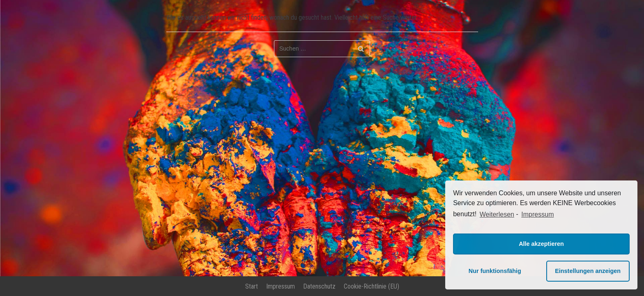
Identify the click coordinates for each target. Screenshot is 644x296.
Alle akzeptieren (541, 244)
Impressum (281, 286)
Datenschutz (319, 286)
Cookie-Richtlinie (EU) (371, 286)
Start (252, 286)
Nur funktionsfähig (495, 271)
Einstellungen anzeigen (588, 271)
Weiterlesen (497, 214)
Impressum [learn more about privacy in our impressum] (537, 214)
